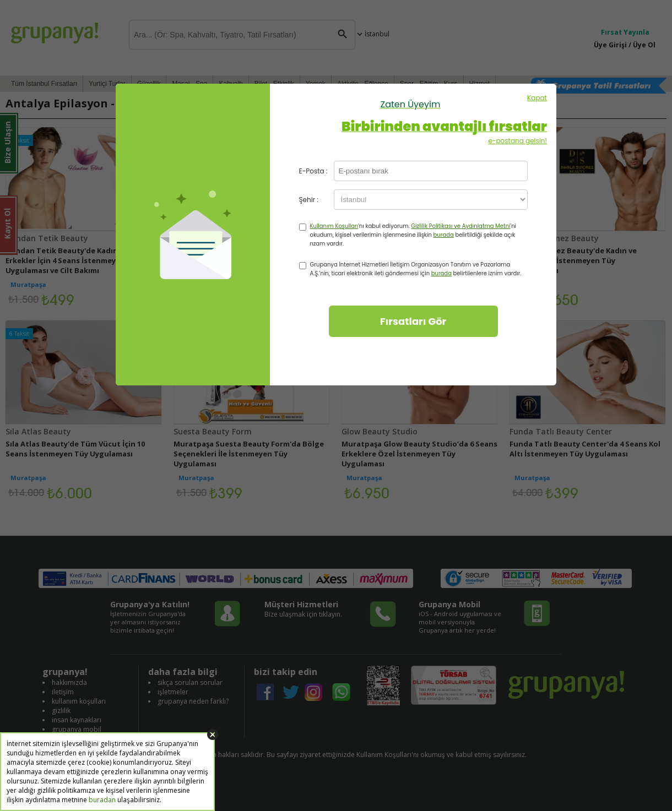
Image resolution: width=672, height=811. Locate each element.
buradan (102, 800)
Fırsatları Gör (413, 321)
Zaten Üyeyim (411, 104)
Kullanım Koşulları (334, 226)
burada (444, 235)
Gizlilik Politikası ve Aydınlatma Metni (460, 226)
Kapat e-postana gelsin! (410, 119)
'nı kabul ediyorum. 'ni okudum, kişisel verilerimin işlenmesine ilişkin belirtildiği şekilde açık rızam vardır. (413, 235)
